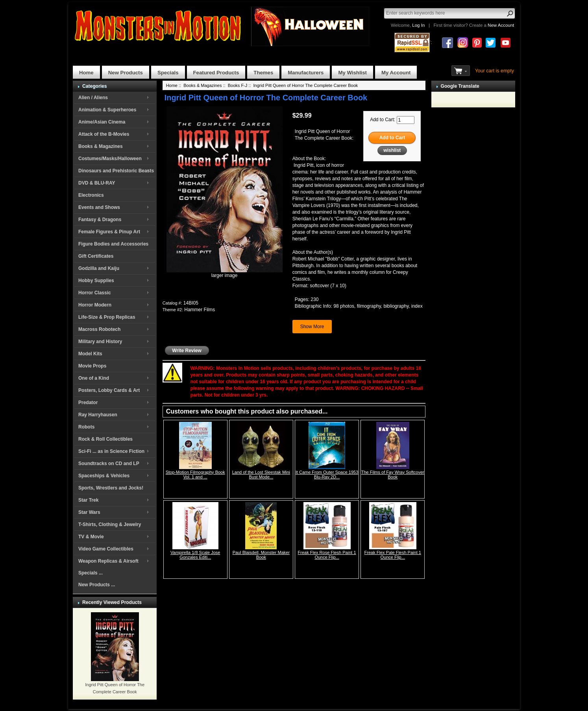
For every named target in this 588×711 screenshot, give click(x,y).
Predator (88, 403)
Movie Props (92, 366)
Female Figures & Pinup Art (109, 232)
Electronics (91, 195)
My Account (396, 73)
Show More (312, 327)
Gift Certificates (96, 256)
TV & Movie (91, 537)
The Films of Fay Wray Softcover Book (393, 475)
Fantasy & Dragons (100, 220)
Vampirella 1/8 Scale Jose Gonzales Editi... (195, 555)
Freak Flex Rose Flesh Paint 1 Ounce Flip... (327, 555)
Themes (263, 73)
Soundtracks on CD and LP (109, 464)
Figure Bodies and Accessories (113, 244)
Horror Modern (95, 305)
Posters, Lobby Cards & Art (109, 390)
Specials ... (91, 573)
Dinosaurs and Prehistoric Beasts (116, 171)
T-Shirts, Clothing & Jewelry (110, 524)
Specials (168, 73)
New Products (126, 73)
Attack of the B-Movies (104, 134)
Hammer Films (200, 310)
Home (86, 73)
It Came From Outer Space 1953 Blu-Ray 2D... (327, 475)
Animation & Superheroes (107, 110)
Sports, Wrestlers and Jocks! (111, 488)
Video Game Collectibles (106, 549)
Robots (86, 427)
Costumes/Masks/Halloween (110, 159)
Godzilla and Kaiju (99, 268)
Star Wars (89, 512)
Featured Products (216, 73)
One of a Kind (94, 378)
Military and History (100, 342)
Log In (418, 25)
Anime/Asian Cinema (102, 122)
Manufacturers (306, 73)
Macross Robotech (99, 329)
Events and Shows (99, 207)
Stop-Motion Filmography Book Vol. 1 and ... (195, 475)
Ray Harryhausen (98, 415)
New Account (501, 25)
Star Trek (88, 500)
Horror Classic (95, 293)
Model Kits (90, 354)
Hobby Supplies (96, 281)
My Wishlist (352, 73)
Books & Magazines (101, 146)
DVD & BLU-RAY (97, 183)
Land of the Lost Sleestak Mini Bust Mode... (261, 475)
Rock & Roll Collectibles (105, 439)
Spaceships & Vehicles (104, 476)
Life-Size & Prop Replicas (107, 317)
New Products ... (97, 585)
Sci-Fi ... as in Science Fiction (111, 451)
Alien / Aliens (93, 98)
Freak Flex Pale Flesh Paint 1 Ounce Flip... (393, 555)
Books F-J (238, 85)
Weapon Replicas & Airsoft (108, 561)
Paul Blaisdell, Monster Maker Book (261, 555)
